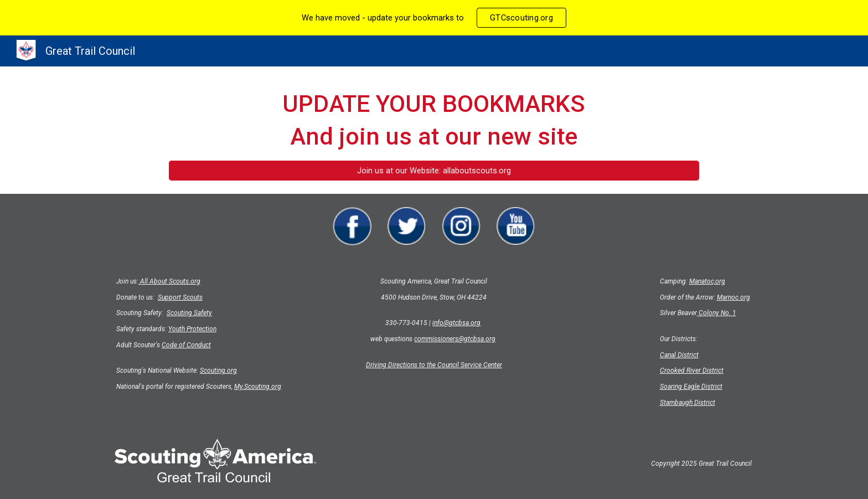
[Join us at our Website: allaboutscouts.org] (434, 170)
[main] (434, 120)
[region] (434, 18)
